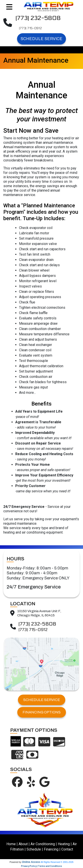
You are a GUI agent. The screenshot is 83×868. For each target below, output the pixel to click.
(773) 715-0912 (30, 28)
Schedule (34, 849)
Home (11, 844)
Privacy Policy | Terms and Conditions (41, 866)
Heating (64, 844)
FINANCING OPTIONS (42, 712)
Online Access (31, 862)
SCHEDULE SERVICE (42, 700)
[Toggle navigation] (9, 7)
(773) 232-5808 (38, 18)
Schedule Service (41, 39)
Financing (51, 849)
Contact (67, 849)
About (23, 844)
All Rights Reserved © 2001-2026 (57, 862)
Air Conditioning (43, 844)
